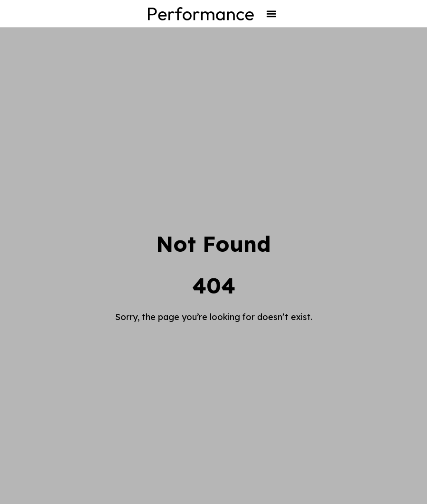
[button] (271, 14)
